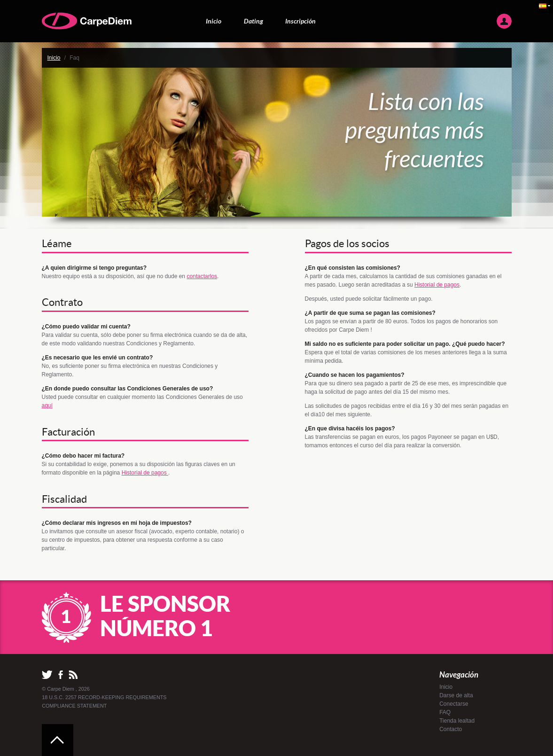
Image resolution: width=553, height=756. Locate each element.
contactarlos (202, 276)
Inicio (214, 21)
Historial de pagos (145, 473)
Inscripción (300, 21)
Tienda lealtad (457, 721)
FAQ (445, 712)
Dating (253, 21)
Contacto (451, 729)
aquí (47, 405)
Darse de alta (456, 695)
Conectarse (454, 704)
